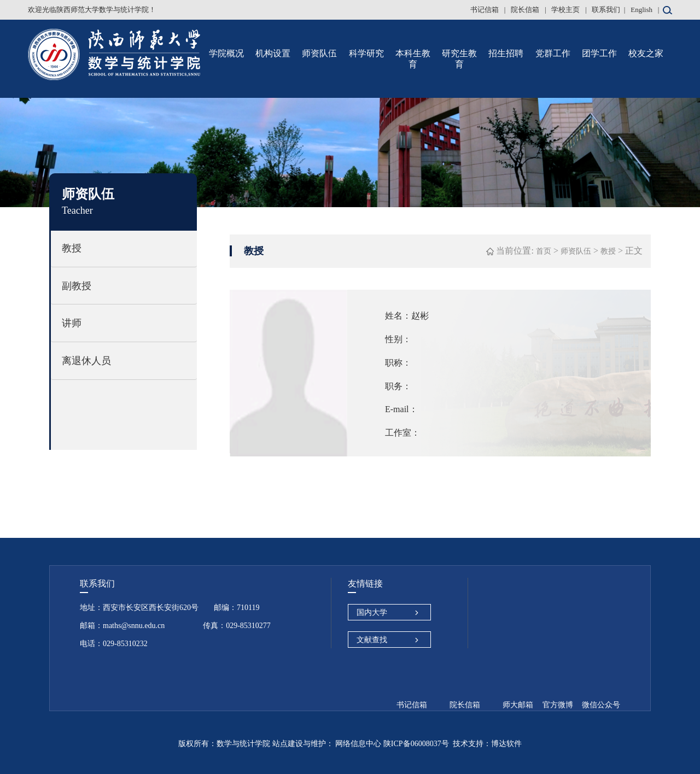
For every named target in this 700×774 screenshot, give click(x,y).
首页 (544, 251)
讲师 (72, 323)
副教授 (77, 286)
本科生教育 (413, 59)
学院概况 (226, 53)
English (641, 10)
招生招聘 (506, 53)
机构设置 (273, 53)
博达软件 (506, 744)
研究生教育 (459, 59)
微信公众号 (601, 705)
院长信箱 (526, 10)
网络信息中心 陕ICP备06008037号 (391, 744)
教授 (72, 248)
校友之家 (646, 53)
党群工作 (553, 53)
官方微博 (558, 705)
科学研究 (366, 53)
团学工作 (599, 53)
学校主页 (566, 10)
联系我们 (606, 10)
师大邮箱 (518, 705)
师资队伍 (319, 53)
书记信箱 (485, 10)
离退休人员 (86, 361)
